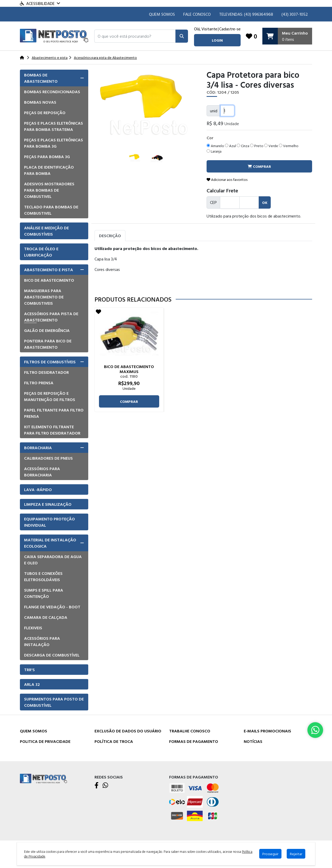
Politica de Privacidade (45, 741)
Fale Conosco (197, 14)
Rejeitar (296, 854)
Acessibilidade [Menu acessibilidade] (40, 3)
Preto (257, 146)
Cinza (243, 146)
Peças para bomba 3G (47, 157)
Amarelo (215, 146)
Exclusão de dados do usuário (128, 731)
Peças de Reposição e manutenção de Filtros (50, 396)
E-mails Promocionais (267, 731)
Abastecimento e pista (49, 270)
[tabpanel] (203, 266)
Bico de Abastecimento (49, 280)
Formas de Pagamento (194, 741)
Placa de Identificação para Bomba (49, 170)
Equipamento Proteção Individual (49, 522)
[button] (135, 36)
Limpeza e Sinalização (48, 504)
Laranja (214, 151)
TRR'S (29, 670)
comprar (129, 401)
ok (265, 202)
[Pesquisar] (182, 36)
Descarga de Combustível (52, 655)
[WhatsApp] (105, 786)
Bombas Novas (40, 102)
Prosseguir (270, 854)
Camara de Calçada (46, 617)
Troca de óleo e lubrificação (41, 252)
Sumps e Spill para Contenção (44, 593)
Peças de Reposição (45, 113)
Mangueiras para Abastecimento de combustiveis (44, 297)
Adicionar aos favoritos (227, 179)
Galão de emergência (47, 330)
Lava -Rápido (38, 489)
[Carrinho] (287, 36)
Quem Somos (162, 14)
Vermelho (289, 146)
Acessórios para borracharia (42, 472)
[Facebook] (96, 786)
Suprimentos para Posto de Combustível (54, 702)
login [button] (217, 40)
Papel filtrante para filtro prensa (54, 413)
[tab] (54, 78)
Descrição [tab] (110, 236)
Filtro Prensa (39, 383)
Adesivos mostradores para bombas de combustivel (49, 190)
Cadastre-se (230, 29)
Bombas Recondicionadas (52, 92)
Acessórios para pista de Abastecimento (51, 317)
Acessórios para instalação (42, 641)
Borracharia (38, 448)
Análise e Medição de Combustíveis (46, 231)
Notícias (253, 741)
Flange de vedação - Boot (52, 607)
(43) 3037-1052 (295, 14)
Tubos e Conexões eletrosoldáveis (43, 576)
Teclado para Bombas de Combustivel (51, 210)
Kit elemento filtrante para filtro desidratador (52, 430)
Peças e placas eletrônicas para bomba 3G (54, 143)
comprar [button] (259, 166)
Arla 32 (32, 684)
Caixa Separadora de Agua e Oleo (53, 560)
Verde (271, 146)
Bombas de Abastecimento (41, 78)
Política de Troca (114, 741)
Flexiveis (33, 628)
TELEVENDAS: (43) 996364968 (246, 14)
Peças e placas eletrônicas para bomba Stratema (54, 126)
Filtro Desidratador (46, 372)
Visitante (209, 29)
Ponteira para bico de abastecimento (48, 344)
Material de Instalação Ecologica (50, 543)
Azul (230, 146)
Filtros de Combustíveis (50, 362)
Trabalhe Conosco (190, 731)
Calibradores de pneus (48, 458)
